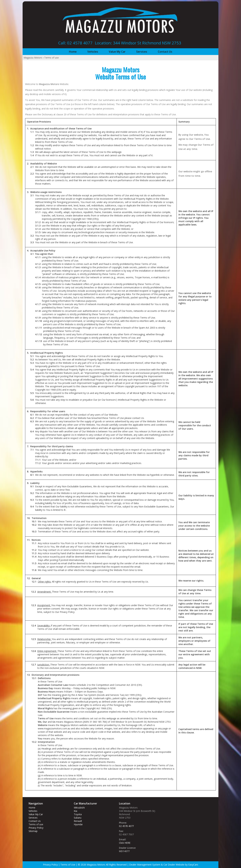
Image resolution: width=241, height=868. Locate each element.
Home (73, 52)
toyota (78, 814)
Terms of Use (68, 865)
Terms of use (51, 58)
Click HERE (125, 843)
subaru (78, 818)
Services (142, 52)
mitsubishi (79, 808)
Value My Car (117, 52)
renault (78, 821)
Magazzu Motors (33, 58)
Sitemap (33, 831)
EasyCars (193, 865)
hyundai (78, 824)
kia (75, 811)
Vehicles (93, 52)
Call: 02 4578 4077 (75, 43)
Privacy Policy (36, 828)
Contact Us (165, 52)
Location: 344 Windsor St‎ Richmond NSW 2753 (138, 43)
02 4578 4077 (126, 826)
